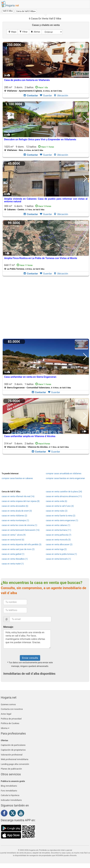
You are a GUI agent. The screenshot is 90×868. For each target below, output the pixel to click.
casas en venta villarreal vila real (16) (18, 496)
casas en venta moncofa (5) (58, 540)
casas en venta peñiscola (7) (58, 535)
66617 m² (24, 267)
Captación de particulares (13, 745)
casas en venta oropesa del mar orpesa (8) (21, 501)
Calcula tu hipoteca (10, 795)
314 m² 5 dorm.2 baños (36, 445)
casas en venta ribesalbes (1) (15, 559)
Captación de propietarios (13, 750)
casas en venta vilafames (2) (14, 516)
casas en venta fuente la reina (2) (61, 516)
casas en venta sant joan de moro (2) (18, 549)
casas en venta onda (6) (56, 501)
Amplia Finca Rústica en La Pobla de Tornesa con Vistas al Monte (41, 258)
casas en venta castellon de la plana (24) (64, 492)
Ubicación (61, 96)
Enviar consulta (30, 658)
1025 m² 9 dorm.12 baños (29, 148)
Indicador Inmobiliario (11, 800)
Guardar (46, 96)
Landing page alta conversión (15, 764)
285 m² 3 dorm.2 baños (33, 89)
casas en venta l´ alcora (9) (14, 535)
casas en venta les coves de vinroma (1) (19, 525)
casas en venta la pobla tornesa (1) (61, 554)
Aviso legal (6, 714)
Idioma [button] (5, 728)
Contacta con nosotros (12, 709)
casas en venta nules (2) (57, 511)
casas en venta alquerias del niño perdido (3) (21, 545)
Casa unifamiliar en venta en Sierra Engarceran (30, 377)
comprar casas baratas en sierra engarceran (65, 478)
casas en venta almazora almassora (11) (64, 496)
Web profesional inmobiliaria (15, 759)
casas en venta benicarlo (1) (58, 559)
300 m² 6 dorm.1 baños (28, 208)
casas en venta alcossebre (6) (15, 506)
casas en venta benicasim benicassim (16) (21, 530)
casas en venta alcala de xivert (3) (17, 511)
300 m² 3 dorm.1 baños (37, 386)
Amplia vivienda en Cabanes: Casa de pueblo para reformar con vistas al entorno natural (46, 200)
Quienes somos (8, 704)
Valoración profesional (12, 755)
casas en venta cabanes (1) (58, 525)
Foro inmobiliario (9, 791)
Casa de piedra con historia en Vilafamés (27, 80)
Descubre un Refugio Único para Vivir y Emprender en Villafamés (40, 139)
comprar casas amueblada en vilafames (64, 474)
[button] (26, 11)
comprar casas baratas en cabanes (17, 478)
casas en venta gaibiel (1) (13, 554)
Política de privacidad (11, 719)
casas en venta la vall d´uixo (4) (60, 506)
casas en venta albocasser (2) (59, 545)
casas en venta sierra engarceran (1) (62, 520)
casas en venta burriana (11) (58, 530)
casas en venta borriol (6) (13, 540)
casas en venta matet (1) (13, 564)
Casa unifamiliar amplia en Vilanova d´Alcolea (30, 436)
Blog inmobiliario (9, 786)
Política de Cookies (10, 723)
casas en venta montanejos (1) (15, 520)
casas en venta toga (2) (56, 549)
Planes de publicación (11, 769)
